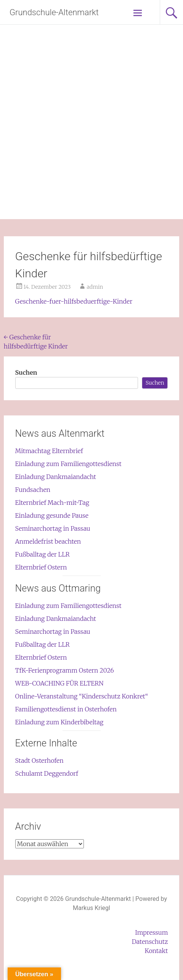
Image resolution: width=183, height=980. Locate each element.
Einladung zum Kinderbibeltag (59, 722)
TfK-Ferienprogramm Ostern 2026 (65, 670)
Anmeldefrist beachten (48, 541)
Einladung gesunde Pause (52, 515)
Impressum (151, 932)
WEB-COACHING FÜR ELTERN (59, 683)
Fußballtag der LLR (43, 554)
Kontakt (157, 951)
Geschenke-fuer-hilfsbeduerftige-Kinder (74, 301)
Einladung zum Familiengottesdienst (68, 464)
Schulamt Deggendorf (47, 773)
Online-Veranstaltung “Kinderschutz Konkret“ (82, 696)
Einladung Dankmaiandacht (56, 477)
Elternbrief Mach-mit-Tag (52, 503)
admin (95, 287)
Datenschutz (150, 942)
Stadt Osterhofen (39, 760)
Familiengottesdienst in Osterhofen (66, 709)
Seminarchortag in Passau (53, 528)
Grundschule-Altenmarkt (54, 12)
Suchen (26, 372)
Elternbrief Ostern (41, 567)
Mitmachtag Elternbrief (49, 451)
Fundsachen (33, 490)
